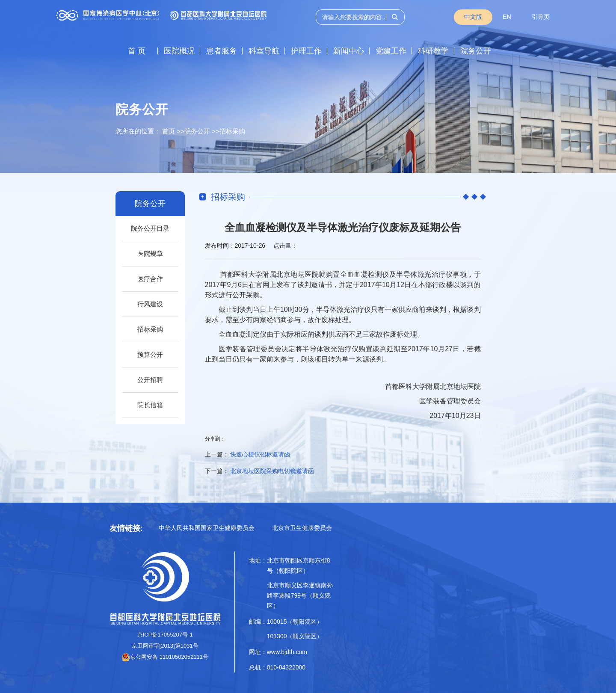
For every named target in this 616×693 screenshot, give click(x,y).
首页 (169, 131)
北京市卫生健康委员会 (302, 528)
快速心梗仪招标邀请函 (260, 454)
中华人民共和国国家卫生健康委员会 (207, 528)
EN (507, 17)
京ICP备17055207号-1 (165, 635)
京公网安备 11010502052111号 (165, 657)
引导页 (541, 17)
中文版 (473, 17)
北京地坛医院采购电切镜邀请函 (272, 471)
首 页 (137, 51)
